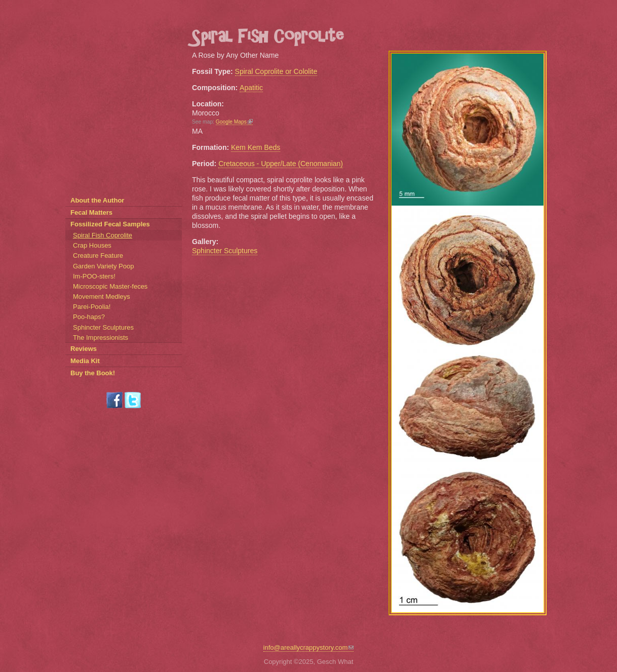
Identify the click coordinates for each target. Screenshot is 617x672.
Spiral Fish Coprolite (103, 235)
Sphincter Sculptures (225, 251)
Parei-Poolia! (92, 307)
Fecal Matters (91, 212)
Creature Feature (98, 255)
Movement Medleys (102, 297)
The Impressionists (101, 338)
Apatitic (251, 88)
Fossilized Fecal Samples (110, 224)
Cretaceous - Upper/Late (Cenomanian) (281, 164)
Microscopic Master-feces (110, 286)
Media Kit (85, 361)
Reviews (84, 349)
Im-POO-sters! (94, 276)
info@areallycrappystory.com (309, 647)
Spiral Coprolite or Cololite (276, 71)
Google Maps (234, 122)
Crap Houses (92, 245)
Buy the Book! (93, 373)
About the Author (97, 200)
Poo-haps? (89, 317)
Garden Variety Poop (103, 266)
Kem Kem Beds (256, 147)
